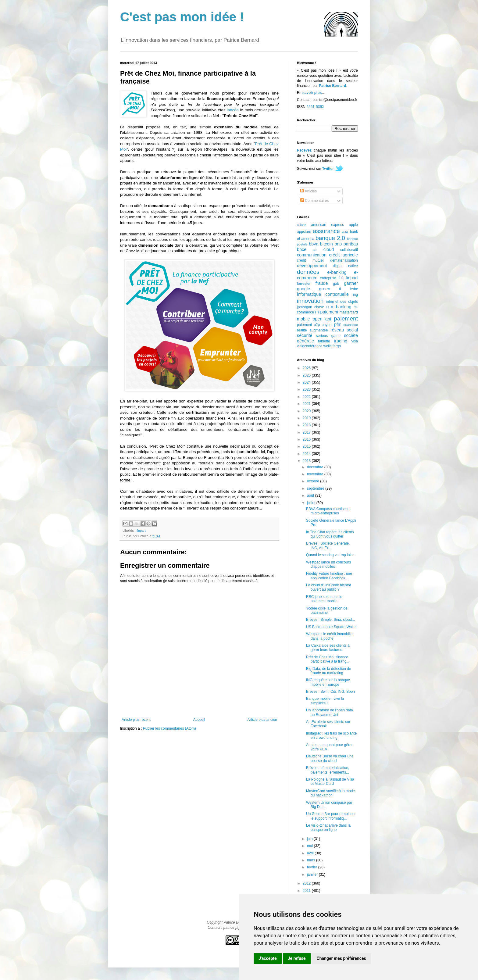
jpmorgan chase (310, 307)
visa (355, 341)
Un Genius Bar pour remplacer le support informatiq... (331, 816)
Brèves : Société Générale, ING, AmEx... (328, 545)
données (308, 272)
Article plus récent (136, 720)
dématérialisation (344, 260)
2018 (307, 425)
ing (355, 295)
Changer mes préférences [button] (341, 958)
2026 (307, 368)
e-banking (337, 272)
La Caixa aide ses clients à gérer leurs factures (328, 648)
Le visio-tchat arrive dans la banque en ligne (328, 828)
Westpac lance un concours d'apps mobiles (328, 564)
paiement (346, 318)
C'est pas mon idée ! (182, 17)
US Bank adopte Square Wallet (331, 627)
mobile (303, 319)
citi (315, 250)
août (311, 495)
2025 (307, 375)
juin (310, 839)
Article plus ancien (262, 720)
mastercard (349, 312)
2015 (307, 446)
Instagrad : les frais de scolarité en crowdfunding (331, 735)
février (313, 867)
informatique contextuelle (323, 294)
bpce (302, 249)
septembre (316, 488)
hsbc (354, 289)
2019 (307, 418)
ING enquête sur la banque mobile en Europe (328, 682)
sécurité (305, 335)
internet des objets (342, 302)
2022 (307, 397)
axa (345, 232)
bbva (314, 244)
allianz (302, 225)
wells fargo (332, 346)
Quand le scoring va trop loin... (331, 555)
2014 (307, 454)
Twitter (328, 169)
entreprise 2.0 (332, 278)
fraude (322, 283)
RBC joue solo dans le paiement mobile (324, 599)
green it (330, 289)
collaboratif (349, 250)
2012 (307, 883)
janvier (313, 874)
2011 (307, 891)
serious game (328, 336)
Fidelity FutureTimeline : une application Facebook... (329, 576)
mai (310, 846)
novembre (316, 474)
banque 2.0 (330, 238)
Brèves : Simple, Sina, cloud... (330, 620)
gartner (351, 283)
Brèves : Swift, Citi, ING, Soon (330, 692)
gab (336, 284)
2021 (307, 404)
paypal (327, 325)
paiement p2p (308, 325)
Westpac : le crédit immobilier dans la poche (330, 636)
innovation (310, 301)
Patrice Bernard (332, 86)
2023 (307, 389)
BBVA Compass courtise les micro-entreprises (329, 511)
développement (312, 266)
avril (311, 853)
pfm (338, 324)
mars (312, 860)
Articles (309, 191)
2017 (307, 432)
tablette (324, 341)
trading (341, 341)
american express (328, 225)
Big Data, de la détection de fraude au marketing (328, 671)
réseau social (344, 330)
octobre (314, 481)
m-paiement (327, 312)
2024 (307, 382)
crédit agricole (344, 255)
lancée (233, 110)
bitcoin (326, 244)
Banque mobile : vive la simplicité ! (325, 701)
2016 (307, 439)
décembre (316, 467)
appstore (304, 232)
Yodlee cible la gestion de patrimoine (327, 610)
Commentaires (314, 201)
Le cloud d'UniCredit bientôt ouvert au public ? (328, 587)
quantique (351, 325)
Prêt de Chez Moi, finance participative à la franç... (328, 659)
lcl (328, 307)
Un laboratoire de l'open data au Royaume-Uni (330, 712)
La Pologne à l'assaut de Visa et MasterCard (330, 781)
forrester (304, 284)
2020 (307, 411)
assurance (327, 231)
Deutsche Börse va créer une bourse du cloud (330, 758)
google (303, 289)
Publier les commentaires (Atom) (169, 728)
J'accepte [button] (268, 958)
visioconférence (310, 346)
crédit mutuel (310, 260)
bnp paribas (346, 244)
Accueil (199, 720)
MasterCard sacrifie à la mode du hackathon (330, 793)
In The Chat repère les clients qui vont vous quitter (330, 534)
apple (353, 225)
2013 (307, 461)
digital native (345, 266)
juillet (312, 503)
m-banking (341, 307)
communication (312, 255)
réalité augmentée (312, 330)
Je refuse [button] (297, 958)
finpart (141, 531)
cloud (329, 249)
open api (322, 319)
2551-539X (315, 107)
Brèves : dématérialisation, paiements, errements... (328, 770)
